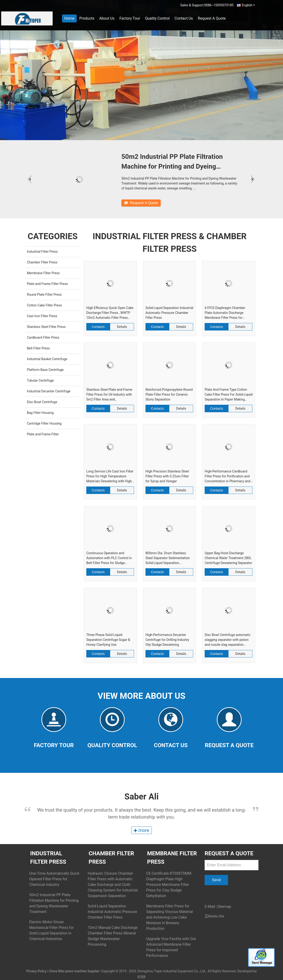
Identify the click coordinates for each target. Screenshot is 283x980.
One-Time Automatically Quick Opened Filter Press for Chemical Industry (54, 879)
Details (122, 327)
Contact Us (184, 18)
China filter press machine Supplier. (75, 971)
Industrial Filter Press (42, 252)
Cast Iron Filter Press (42, 316)
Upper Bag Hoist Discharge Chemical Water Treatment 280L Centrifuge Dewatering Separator (228, 558)
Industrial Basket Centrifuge (47, 359)
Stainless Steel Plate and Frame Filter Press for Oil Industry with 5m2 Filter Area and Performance (109, 395)
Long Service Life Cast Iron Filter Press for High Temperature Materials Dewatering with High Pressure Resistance (110, 477)
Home (69, 18)
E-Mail (210, 907)
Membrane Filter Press (43, 273)
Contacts (98, 327)
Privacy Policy (36, 971)
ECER (141, 977)
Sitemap (224, 907)
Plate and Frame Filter (43, 434)
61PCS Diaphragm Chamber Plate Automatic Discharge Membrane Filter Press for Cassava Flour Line (225, 313)
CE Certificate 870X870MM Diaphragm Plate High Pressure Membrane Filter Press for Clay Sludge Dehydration (169, 885)
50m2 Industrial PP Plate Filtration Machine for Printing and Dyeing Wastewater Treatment (172, 162)
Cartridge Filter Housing (44, 423)
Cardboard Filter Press (43, 337)
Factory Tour (130, 18)
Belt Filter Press (38, 348)
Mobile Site (214, 916)
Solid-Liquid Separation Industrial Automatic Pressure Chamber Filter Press (169, 313)
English (248, 5)
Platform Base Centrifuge (45, 370)
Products (87, 18)
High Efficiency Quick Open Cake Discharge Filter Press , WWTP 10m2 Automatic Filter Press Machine (110, 313)
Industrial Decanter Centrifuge (49, 391)
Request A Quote (212, 18)
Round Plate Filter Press (44, 295)
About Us (107, 18)
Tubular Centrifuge (40, 380)
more (141, 830)
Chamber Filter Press (42, 262)
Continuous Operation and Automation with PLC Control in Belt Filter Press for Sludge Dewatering (109, 558)
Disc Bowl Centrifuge (42, 402)
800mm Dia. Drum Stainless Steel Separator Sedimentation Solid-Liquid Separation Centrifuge (168, 558)
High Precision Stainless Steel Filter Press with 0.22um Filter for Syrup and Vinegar (167, 476)
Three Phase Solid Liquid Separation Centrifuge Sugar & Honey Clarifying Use (108, 640)
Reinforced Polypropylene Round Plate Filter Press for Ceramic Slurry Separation (169, 394)
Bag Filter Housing (40, 413)
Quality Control (157, 18)
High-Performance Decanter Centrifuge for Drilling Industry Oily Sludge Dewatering (167, 640)
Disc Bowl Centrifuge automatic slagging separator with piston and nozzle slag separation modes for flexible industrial (228, 640)
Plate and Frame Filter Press (47, 284)
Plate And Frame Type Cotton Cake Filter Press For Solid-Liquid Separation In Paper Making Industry (229, 395)
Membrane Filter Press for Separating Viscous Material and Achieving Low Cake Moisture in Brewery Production (170, 917)
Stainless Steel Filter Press (46, 327)
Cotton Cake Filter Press (44, 305)
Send (216, 880)
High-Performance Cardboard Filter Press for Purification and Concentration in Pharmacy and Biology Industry (227, 477)
